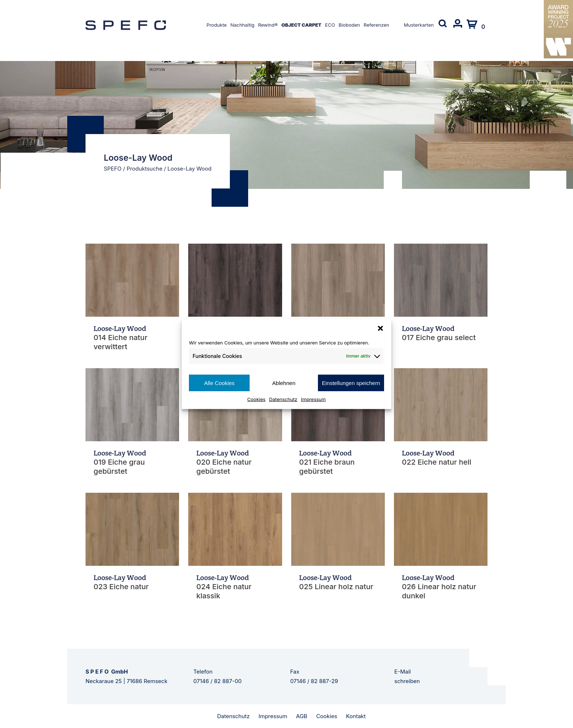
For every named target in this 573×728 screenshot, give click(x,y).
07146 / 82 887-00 (217, 681)
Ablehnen (284, 383)
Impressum (314, 399)
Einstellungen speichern (351, 383)
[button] (380, 328)
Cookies (257, 399)
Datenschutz (283, 399)
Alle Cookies (219, 383)
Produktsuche (144, 169)
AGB (302, 716)
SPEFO (113, 169)
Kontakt (356, 716)
